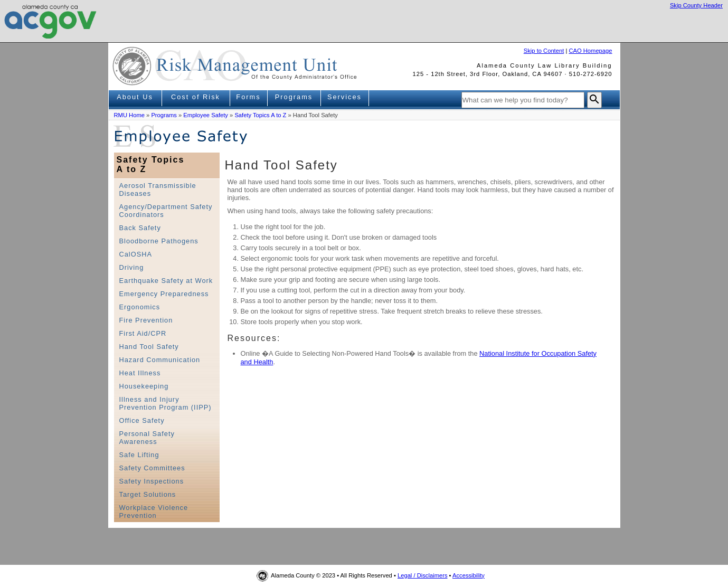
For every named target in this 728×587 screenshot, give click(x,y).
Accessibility (469, 575)
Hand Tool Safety (149, 347)
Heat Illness (140, 373)
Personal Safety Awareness (147, 438)
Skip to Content (544, 51)
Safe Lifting (139, 455)
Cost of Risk (196, 97)
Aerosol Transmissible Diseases (158, 190)
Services (344, 97)
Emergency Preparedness (164, 294)
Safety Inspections (152, 481)
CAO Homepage (590, 51)
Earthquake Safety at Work (166, 281)
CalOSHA (136, 254)
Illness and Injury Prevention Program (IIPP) (166, 403)
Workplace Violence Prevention (154, 512)
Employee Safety (206, 115)
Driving (132, 267)
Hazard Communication (160, 360)
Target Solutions (148, 494)
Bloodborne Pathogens (159, 241)
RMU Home (129, 115)
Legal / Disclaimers (423, 575)
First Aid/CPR (143, 333)
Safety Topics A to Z (260, 115)
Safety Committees (152, 468)
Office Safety (142, 420)
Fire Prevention (146, 320)
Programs (294, 97)
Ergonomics (140, 307)
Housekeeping (144, 386)
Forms (248, 97)
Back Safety (140, 228)
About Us (135, 97)
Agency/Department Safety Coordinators (166, 211)
